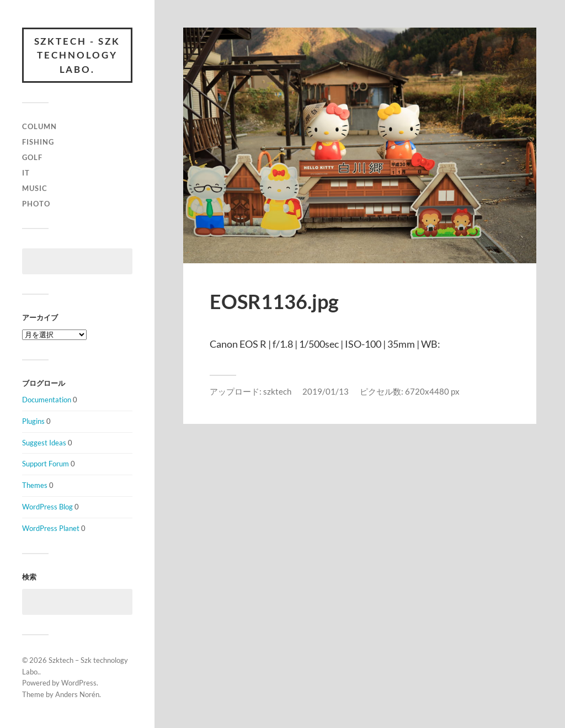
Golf (32, 157)
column (39, 127)
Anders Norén (77, 694)
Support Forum (46, 464)
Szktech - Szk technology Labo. (78, 55)
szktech (277, 391)
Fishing (38, 142)
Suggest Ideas (44, 443)
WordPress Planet (51, 528)
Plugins (33, 421)
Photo (36, 204)
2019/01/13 (326, 391)
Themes (35, 485)
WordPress (79, 683)
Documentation (47, 400)
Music (35, 188)
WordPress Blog (47, 507)
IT (26, 173)
